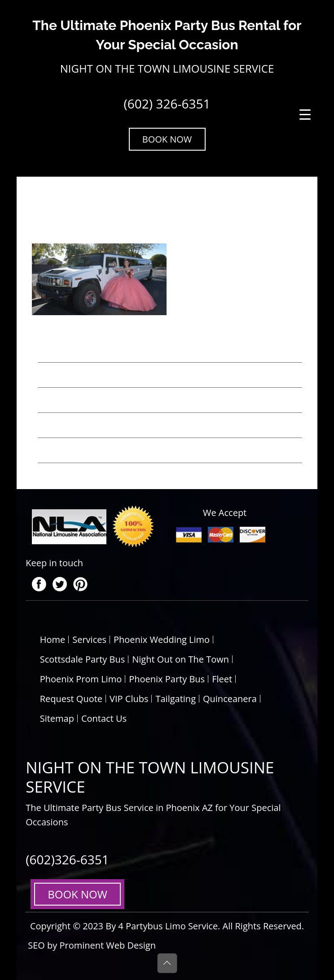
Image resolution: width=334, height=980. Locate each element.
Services (89, 640)
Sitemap (57, 718)
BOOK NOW (167, 139)
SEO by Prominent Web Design (92, 945)
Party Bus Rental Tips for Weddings (111, 400)
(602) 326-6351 (167, 104)
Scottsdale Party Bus (83, 659)
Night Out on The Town (180, 659)
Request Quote (71, 699)
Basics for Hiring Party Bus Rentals (109, 425)
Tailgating (176, 699)
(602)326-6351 (67, 859)
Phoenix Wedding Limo (162, 640)
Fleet (222, 679)
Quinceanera (230, 699)
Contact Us (104, 718)
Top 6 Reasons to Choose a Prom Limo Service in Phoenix (157, 349)
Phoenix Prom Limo (81, 679)
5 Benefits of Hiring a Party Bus (102, 450)
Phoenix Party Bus (167, 679)
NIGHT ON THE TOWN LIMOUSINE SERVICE (167, 68)
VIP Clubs (129, 699)
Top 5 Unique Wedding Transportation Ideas (130, 375)
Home (53, 640)
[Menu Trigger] (305, 114)
